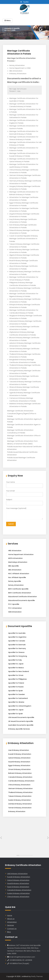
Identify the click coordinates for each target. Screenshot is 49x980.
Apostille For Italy (15, 660)
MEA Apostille (14, 566)
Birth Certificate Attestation (20, 593)
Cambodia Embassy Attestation (21, 781)
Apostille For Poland (16, 683)
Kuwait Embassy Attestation (20, 754)
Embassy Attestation (17, 811)
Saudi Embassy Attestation (19, 762)
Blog (9, 932)
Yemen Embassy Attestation (20, 808)
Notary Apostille (15, 581)
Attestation (12, 922)
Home (10, 915)
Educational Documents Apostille (22, 600)
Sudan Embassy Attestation (20, 800)
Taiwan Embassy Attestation (20, 796)
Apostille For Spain (16, 691)
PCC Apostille (14, 604)
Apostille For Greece (16, 652)
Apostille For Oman (16, 675)
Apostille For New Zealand (19, 671)
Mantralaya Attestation (18, 562)
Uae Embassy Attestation (19, 750)
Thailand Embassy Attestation (20, 792)
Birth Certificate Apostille (18, 589)
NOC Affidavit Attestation (19, 574)
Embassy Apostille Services (19, 729)
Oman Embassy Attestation (19, 769)
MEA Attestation (15, 570)
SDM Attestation (15, 612)
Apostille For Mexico (16, 668)
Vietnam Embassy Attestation (20, 788)
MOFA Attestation (15, 558)
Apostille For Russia (16, 687)
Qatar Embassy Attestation (19, 758)
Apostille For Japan (16, 664)
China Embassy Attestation (19, 785)
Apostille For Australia (17, 633)
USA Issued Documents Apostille (21, 717)
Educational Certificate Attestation (23, 596)
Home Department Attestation (21, 554)
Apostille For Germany (17, 648)
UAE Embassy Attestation (17, 874)
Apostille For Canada (17, 641)
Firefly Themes (37, 976)
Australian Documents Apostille (21, 725)
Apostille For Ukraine (16, 702)
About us (11, 919)
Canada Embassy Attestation (20, 777)
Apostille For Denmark (17, 645)
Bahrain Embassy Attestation (20, 773)
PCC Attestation (15, 608)
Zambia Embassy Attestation (20, 804)
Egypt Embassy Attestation (19, 765)
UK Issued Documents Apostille (21, 721)
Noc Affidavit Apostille (17, 577)
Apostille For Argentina (17, 637)
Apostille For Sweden (17, 694)
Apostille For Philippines (17, 679)
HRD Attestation (15, 551)
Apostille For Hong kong (18, 656)
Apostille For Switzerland (18, 698)
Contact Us (12, 929)
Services (11, 925)
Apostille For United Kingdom (20, 706)
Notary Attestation (16, 585)
